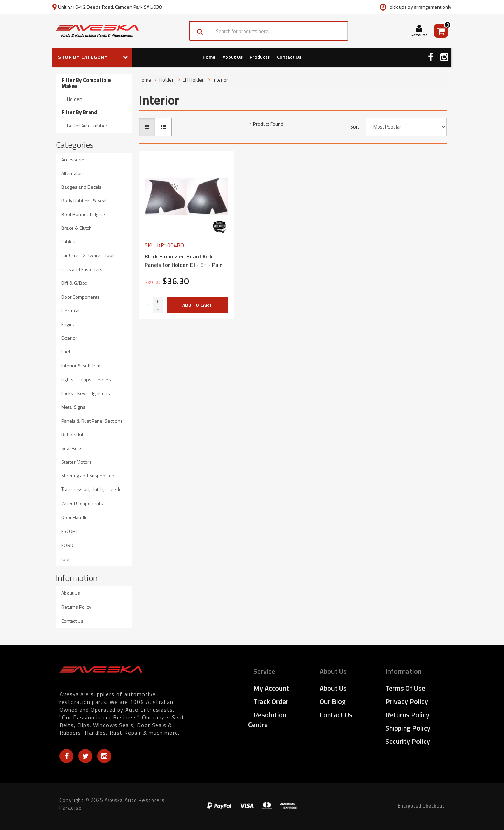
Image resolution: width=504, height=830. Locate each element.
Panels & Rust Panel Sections (92, 421)
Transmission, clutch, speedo (92, 489)
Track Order (271, 701)
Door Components (80, 297)
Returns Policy (76, 607)
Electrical (70, 310)
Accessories (74, 160)
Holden (75, 99)
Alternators (73, 173)
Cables (68, 241)
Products (260, 57)
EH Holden (194, 80)
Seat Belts (72, 448)
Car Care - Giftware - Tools (89, 255)
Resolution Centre (267, 720)
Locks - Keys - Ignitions (86, 393)
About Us (233, 57)
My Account (271, 688)
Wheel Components (82, 503)
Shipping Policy (408, 728)
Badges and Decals (81, 187)
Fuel (66, 351)
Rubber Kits (73, 434)
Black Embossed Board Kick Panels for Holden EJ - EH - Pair (183, 261)
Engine (68, 324)
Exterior (69, 338)
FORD (67, 545)
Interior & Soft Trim (81, 365)
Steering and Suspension (88, 475)
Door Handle (75, 517)
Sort (355, 127)
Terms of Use (405, 688)
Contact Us (289, 57)
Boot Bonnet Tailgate (83, 214)
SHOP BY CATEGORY (93, 57)
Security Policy (408, 741)
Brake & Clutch (76, 228)
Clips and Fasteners (82, 269)
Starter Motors (76, 462)
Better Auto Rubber (87, 126)
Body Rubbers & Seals (85, 200)
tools (66, 559)
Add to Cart (197, 305)
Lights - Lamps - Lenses (86, 379)
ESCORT (70, 531)
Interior (220, 80)
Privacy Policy (407, 701)
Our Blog (333, 701)
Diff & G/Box (74, 283)
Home (209, 57)
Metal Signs (73, 407)
